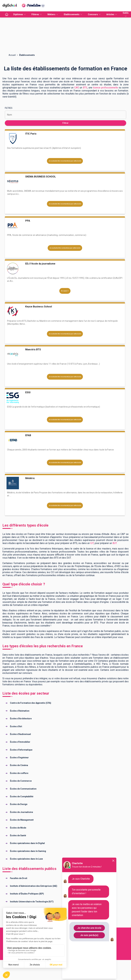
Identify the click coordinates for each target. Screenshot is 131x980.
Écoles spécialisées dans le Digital (27, 843)
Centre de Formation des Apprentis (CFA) (31, 703)
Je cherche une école (89, 928)
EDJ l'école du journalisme (40, 264)
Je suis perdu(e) (89, 935)
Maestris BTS (33, 349)
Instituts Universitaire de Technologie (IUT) (32, 902)
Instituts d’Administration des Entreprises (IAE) (34, 886)
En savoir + (65, 291)
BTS (85, 88)
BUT (115, 543)
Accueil (12, 55)
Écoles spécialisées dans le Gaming (28, 851)
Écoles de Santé (18, 835)
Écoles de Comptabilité (22, 796)
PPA (28, 221)
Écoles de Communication (23, 789)
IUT (92, 543)
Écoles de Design (19, 804)
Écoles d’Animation (20, 711)
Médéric (30, 478)
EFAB (28, 435)
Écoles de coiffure (19, 773)
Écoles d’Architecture (21, 719)
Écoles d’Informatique (21, 750)
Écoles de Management (22, 820)
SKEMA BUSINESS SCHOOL (41, 177)
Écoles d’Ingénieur (19, 758)
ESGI (28, 392)
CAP (76, 88)
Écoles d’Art (16, 726)
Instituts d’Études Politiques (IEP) (27, 894)
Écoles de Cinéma (19, 765)
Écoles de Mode (18, 828)
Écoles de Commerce (21, 781)
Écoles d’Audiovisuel (20, 734)
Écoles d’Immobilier (20, 742)
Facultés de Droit (19, 878)
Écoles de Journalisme (21, 812)
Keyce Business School (39, 307)
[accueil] (7, 14)
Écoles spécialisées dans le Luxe (26, 859)
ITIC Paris (31, 134)
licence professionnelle (105, 88)
